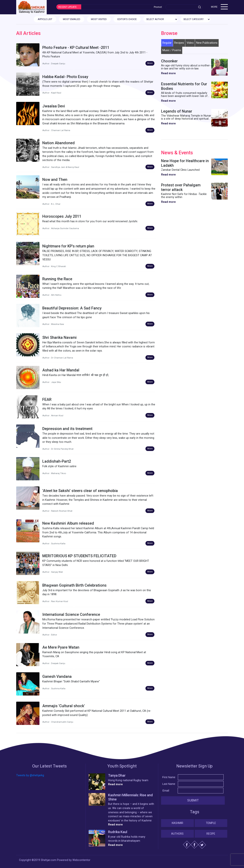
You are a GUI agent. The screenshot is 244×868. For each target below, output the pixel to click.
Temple (211, 823)
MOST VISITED (99, 19)
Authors (177, 834)
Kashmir (177, 823)
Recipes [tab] (179, 43)
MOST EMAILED (72, 19)
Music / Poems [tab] (172, 50)
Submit (193, 800)
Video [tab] (190, 43)
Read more (168, 73)
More (150, 63)
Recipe (211, 834)
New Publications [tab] (207, 43)
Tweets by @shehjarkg (30, 775)
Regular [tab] (167, 43)
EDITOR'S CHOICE (127, 19)
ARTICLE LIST (45, 19)
